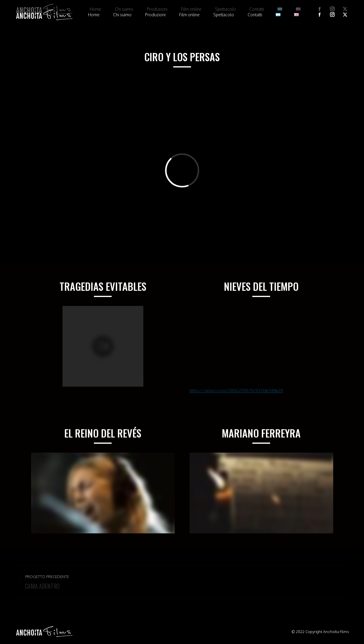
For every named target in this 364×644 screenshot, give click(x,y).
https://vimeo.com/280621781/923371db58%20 (236, 391)
